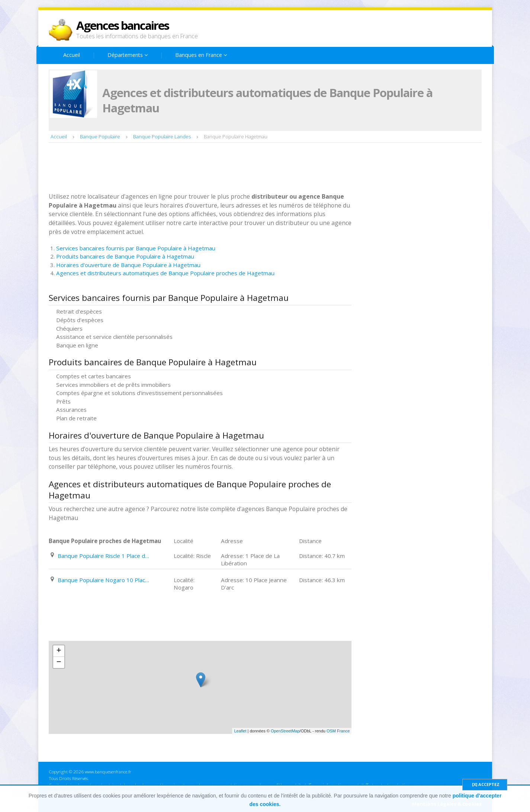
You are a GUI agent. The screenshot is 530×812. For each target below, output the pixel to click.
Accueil (72, 55)
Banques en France (201, 55)
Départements (128, 55)
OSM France (338, 731)
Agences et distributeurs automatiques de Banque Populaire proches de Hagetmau (165, 273)
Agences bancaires (123, 25)
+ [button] (59, 651)
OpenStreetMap (285, 731)
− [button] (59, 662)
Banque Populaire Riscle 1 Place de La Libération (104, 556)
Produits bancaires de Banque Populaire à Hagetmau (125, 256)
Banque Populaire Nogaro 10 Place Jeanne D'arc (104, 580)
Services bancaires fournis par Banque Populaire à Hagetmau (136, 248)
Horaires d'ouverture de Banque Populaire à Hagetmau (128, 265)
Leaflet (240, 731)
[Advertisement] (184, 169)
